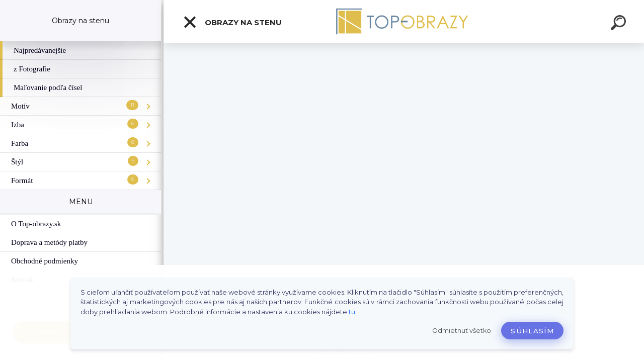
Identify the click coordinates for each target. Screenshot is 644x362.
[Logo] (404, 21)
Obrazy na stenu (232, 22)
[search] (620, 24)
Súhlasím (532, 331)
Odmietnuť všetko (462, 331)
